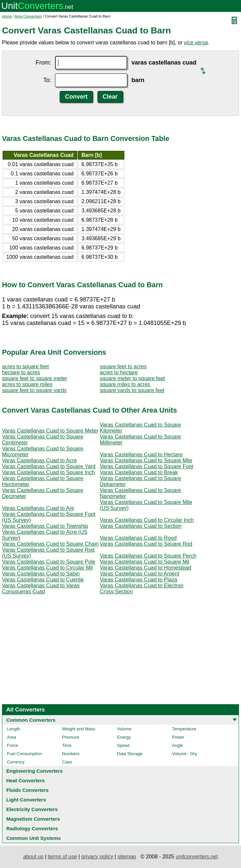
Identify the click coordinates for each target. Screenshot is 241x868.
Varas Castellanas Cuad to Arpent (140, 574)
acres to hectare (119, 372)
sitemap (127, 857)
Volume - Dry (184, 754)
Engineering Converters (34, 771)
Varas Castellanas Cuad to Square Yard (49, 466)
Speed (123, 745)
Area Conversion (28, 16)
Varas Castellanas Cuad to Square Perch (148, 556)
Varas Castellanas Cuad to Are (38, 508)
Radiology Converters (32, 828)
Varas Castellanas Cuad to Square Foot (147, 466)
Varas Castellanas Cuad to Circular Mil (47, 568)
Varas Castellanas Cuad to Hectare (141, 455)
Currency (16, 762)
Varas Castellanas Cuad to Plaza (139, 580)
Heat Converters (26, 780)
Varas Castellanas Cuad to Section (141, 526)
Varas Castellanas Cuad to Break (139, 472)
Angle (178, 745)
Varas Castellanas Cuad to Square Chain (50, 544)
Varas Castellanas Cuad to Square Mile (146, 460)
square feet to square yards (34, 390)
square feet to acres (123, 366)
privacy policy (97, 857)
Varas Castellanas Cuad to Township (45, 526)
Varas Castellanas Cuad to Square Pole (49, 562)
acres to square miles (27, 384)
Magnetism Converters (33, 819)
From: (43, 63)
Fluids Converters (28, 790)
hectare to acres (21, 372)
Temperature (184, 729)
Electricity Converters (32, 809)
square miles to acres (125, 384)
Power (178, 737)
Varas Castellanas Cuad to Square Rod (146, 544)
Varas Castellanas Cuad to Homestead (145, 568)
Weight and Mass (79, 729)
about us (33, 857)
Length (14, 729)
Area (11, 737)
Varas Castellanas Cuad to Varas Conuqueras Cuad (41, 589)
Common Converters (31, 720)
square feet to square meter (35, 378)
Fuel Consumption (25, 754)
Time (67, 745)
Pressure (71, 737)
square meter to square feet (132, 378)
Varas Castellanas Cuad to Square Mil (145, 562)
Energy (124, 737)
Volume (124, 729)
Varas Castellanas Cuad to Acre (39, 460)
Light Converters (26, 800)
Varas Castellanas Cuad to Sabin (41, 574)
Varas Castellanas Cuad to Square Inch (48, 472)
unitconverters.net (197, 857)
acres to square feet (25, 366)
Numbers (71, 754)
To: (47, 80)
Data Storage (130, 754)
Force (12, 745)
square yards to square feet (132, 390)
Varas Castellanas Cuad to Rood (138, 538)
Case (67, 762)
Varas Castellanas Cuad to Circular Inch (147, 520)
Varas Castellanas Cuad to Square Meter (50, 431)
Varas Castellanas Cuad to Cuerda (43, 580)
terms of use (62, 857)
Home (7, 16)
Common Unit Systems (33, 838)
